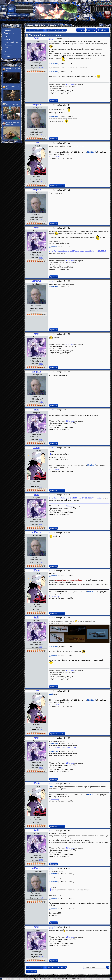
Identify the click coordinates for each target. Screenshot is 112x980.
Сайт (61, 186)
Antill (36, 38)
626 (51, 281)
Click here (70, 84)
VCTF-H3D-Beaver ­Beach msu (13, 124)
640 (51, 927)
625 (51, 228)
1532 (41, 68)
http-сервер (55, 156)
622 (51, 105)
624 (51, 190)
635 (51, 691)
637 (51, 783)
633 (51, 570)
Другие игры (52, 25)
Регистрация (12, 16)
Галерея (7, 51)
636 (51, 738)
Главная (30, 25)
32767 (41, 135)
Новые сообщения (12, 42)
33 (49, 30)
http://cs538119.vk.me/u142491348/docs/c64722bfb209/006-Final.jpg (76, 498)
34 (52, 30)
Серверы (8, 54)
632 (51, 532)
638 (51, 830)
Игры (43, 25)
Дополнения (9, 33)
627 (51, 334)
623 (51, 143)
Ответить (81, 30)
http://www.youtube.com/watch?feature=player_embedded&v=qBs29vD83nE (78, 251)
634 (51, 617)
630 (51, 448)
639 (41, 182)
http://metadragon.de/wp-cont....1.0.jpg (65, 747)
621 (51, 38)
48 (62, 30)
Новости (7, 30)
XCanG (36, 143)
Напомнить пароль (22, 16)
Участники (9, 45)
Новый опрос (103, 30)
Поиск (7, 48)
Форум (7, 39)
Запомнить (11, 14)
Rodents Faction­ (12, 104)
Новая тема (91, 30)
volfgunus (37, 105)
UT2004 (8, 57)
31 (42, 30)
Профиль (54, 101)
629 (51, 410)
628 (51, 372)
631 (51, 495)
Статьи (7, 36)
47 (59, 30)
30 (38, 30)
